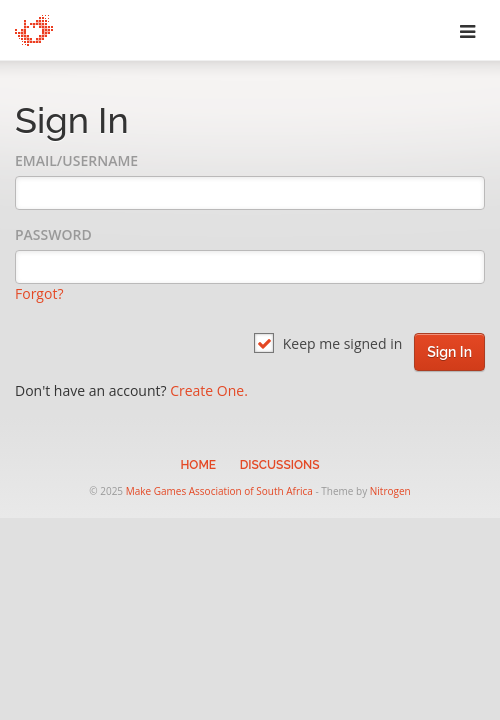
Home (198, 465)
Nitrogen (390, 491)
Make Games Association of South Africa (219, 491)
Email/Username (76, 160)
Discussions (280, 465)
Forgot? (39, 293)
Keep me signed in (328, 343)
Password (53, 234)
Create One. (209, 390)
